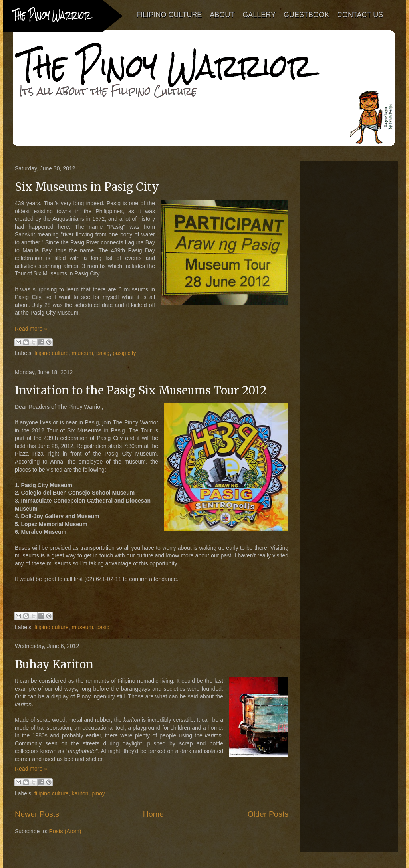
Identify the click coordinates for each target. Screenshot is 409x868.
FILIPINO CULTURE (169, 15)
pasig (103, 353)
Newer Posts (37, 814)
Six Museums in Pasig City (87, 187)
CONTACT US (360, 15)
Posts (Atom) (65, 831)
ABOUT (222, 15)
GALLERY (259, 15)
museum (82, 353)
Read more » (31, 329)
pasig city (124, 353)
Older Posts (268, 814)
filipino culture (52, 353)
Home (153, 814)
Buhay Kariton (54, 664)
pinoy (98, 793)
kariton (80, 793)
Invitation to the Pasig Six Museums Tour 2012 (141, 390)
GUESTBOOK (306, 15)
